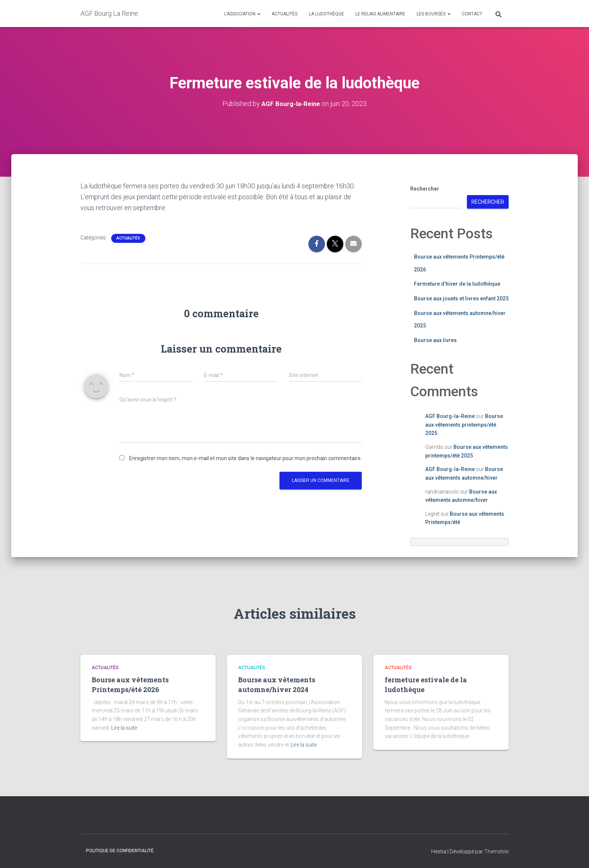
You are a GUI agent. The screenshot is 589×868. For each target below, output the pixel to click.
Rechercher (425, 189)
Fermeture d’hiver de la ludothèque (457, 284)
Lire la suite (124, 728)
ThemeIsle (496, 851)
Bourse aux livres (435, 340)
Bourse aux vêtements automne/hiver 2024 (277, 684)
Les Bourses (433, 14)
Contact (472, 14)
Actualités (285, 14)
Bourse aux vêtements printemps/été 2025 (464, 425)
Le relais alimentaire (380, 14)
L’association (242, 14)
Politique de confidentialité (120, 850)
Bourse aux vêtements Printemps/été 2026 (130, 684)
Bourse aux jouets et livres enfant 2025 (461, 298)
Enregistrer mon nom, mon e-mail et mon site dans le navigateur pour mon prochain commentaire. (245, 458)
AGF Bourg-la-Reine (450, 416)
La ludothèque (326, 14)
